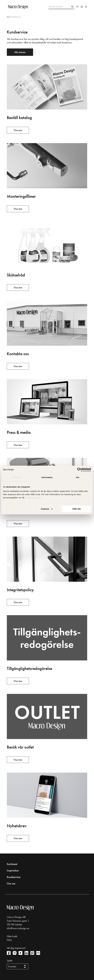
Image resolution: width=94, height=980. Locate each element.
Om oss (11, 883)
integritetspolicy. (34, 498)
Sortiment (12, 864)
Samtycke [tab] (16, 477)
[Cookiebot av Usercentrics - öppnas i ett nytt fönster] (79, 470)
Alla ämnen (20, 52)
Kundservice (14, 877)
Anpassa (47, 509)
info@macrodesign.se (18, 928)
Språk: (10, 961)
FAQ (9, 940)
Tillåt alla (76, 509)
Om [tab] (78, 477)
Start (8, 17)
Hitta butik (12, 936)
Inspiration (13, 870)
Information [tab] (47, 477)
